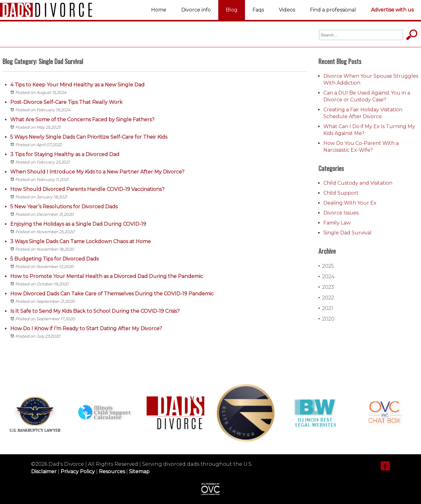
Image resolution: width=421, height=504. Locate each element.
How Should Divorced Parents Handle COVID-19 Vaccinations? (87, 189)
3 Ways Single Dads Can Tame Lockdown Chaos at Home (81, 241)
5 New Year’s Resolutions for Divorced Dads (64, 207)
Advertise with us (392, 10)
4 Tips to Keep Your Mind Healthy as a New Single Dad (77, 85)
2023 (326, 287)
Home (159, 10)
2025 (326, 266)
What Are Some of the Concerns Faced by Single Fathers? (82, 120)
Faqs (258, 10)
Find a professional (333, 10)
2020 (326, 319)
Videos (287, 10)
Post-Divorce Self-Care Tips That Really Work (66, 102)
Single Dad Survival (347, 233)
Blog (232, 10)
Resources (112, 472)
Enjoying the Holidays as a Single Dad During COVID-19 (78, 224)
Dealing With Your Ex (350, 203)
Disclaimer (44, 472)
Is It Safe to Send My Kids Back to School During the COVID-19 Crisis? (95, 311)
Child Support (341, 193)
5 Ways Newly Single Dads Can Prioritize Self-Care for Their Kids (89, 137)
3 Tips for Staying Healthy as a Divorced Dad (65, 154)
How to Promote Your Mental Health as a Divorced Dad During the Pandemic (107, 276)
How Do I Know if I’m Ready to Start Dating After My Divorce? (86, 328)
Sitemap (139, 472)
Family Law (337, 223)
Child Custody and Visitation (358, 183)
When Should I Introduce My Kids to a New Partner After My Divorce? (97, 172)
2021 (326, 308)
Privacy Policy (78, 472)
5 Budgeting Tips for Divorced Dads (54, 259)
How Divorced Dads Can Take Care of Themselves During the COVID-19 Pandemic (112, 294)
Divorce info (196, 10)
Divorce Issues (341, 213)
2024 (326, 277)
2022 (326, 298)
